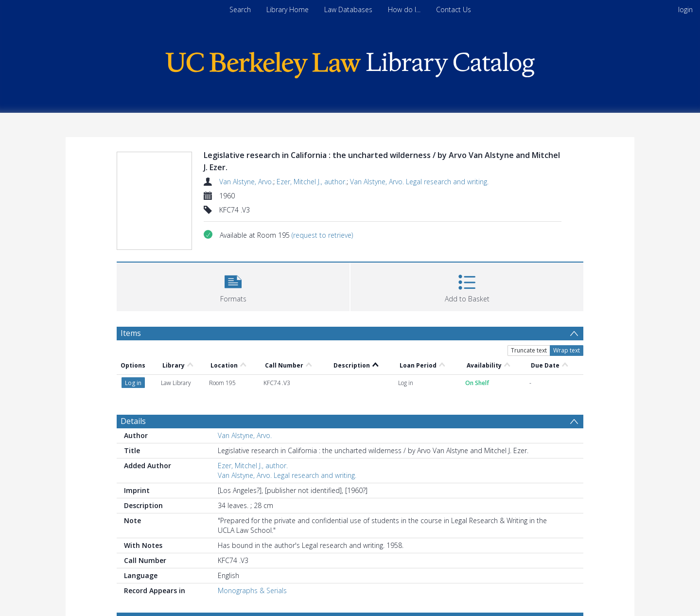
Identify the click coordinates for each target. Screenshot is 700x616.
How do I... (404, 9)
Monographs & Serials (252, 590)
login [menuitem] (685, 9)
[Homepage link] (350, 62)
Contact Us (454, 9)
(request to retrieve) (322, 235)
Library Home (288, 9)
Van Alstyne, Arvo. (246, 182)
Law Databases (348, 9)
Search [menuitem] (240, 9)
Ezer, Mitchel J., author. (312, 182)
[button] (233, 286)
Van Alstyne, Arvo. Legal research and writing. (419, 182)
